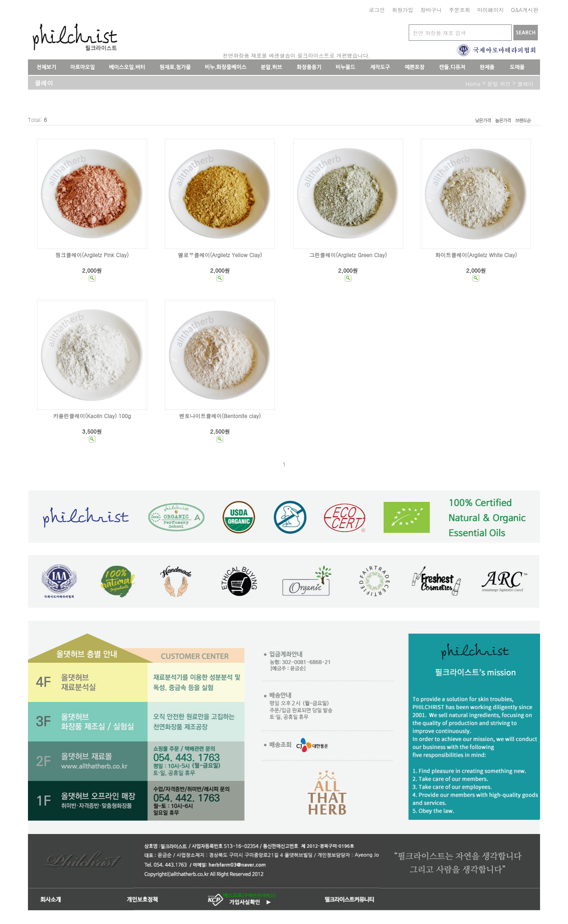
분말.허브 (499, 84)
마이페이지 (490, 10)
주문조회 (459, 10)
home (473, 84)
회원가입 (402, 10)
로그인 (377, 10)
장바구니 (431, 10)
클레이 (525, 84)
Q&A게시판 (525, 10)
